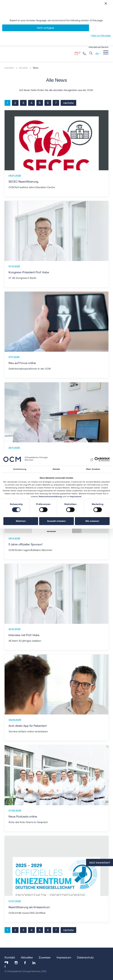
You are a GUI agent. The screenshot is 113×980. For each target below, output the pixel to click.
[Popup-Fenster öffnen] (5, 966)
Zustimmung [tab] (20, 469)
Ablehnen (21, 521)
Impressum (76, 497)
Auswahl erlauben (56, 521)
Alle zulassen (92, 521)
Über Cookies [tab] (93, 469)
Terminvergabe (78, 53)
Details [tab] (56, 469)
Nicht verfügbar (46, 28)
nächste (68, 103)
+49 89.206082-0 (85, 53)
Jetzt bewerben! (100, 862)
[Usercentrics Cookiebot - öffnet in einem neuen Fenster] (97, 459)
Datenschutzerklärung (50, 497)
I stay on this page (101, 35)
